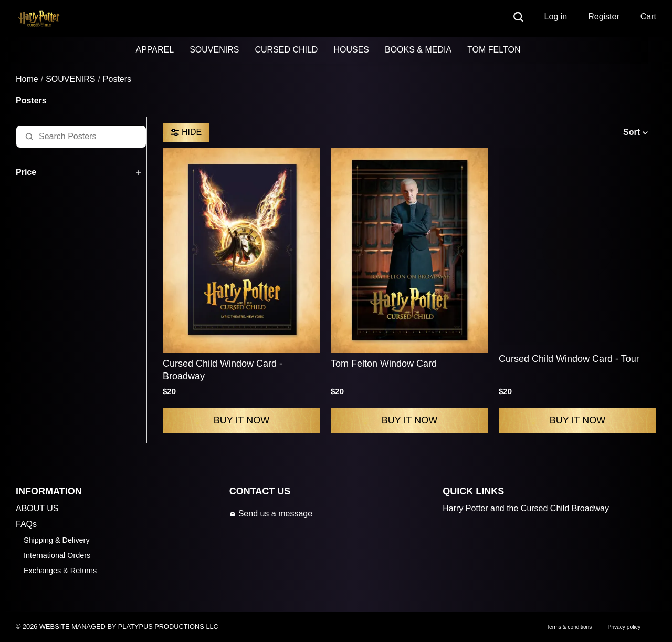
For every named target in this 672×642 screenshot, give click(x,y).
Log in (556, 17)
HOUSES (351, 50)
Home (27, 79)
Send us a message (271, 514)
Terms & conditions (569, 627)
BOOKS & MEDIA (418, 50)
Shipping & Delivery (57, 540)
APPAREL (155, 50)
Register (604, 17)
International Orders (57, 555)
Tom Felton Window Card (384, 364)
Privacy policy (624, 627)
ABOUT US (37, 508)
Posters (117, 79)
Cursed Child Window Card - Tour (569, 359)
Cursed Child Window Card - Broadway (223, 370)
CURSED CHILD (286, 50)
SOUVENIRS (214, 50)
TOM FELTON (494, 50)
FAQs (26, 524)
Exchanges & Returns (60, 571)
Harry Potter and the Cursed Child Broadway (526, 508)
